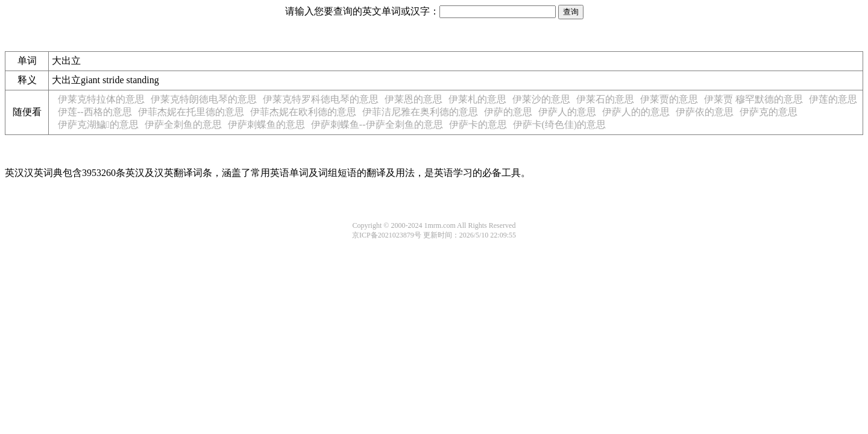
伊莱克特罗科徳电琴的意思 (321, 99)
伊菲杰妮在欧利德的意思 (303, 112)
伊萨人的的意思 (636, 112)
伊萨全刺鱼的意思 (183, 124)
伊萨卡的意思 (478, 124)
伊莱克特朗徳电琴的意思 (204, 99)
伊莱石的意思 (605, 99)
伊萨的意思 (508, 112)
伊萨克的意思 (769, 112)
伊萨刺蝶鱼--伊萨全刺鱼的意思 (377, 124)
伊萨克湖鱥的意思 (98, 124)
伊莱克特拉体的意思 (101, 99)
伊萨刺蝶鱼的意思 (266, 124)
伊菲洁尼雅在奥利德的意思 (420, 112)
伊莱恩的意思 (414, 99)
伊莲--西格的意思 (95, 112)
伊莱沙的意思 (541, 99)
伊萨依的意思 (705, 112)
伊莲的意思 (833, 99)
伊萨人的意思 (567, 112)
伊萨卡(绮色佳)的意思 (560, 124)
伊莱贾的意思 (669, 99)
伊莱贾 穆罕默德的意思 (753, 99)
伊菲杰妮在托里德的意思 (191, 112)
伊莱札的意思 (477, 99)
